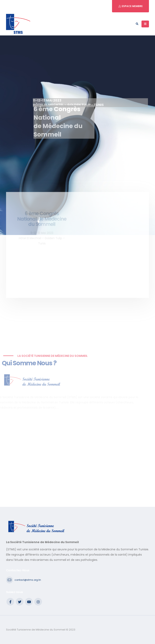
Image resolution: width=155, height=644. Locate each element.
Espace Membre (132, 6)
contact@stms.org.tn (28, 580)
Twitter (20, 602)
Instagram (38, 602)
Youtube (29, 602)
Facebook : (10, 602)
